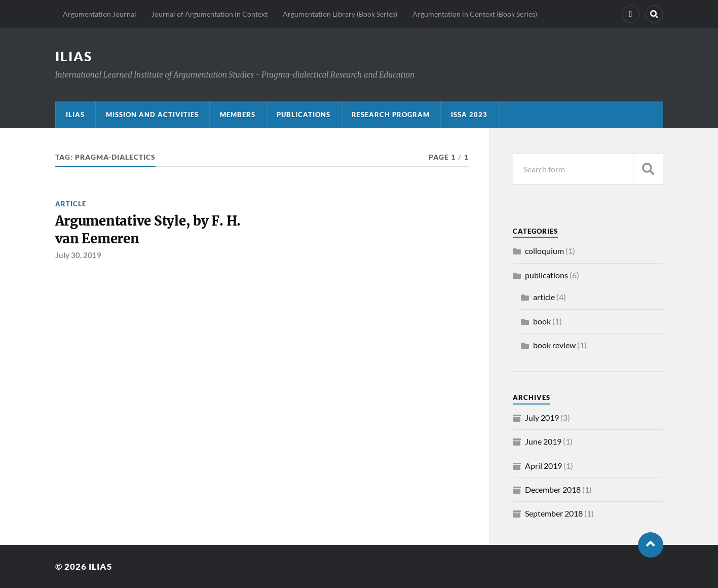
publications (546, 275)
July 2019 (542, 417)
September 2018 (554, 513)
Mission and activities (152, 115)
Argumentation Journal (100, 14)
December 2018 (553, 489)
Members (238, 115)
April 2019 (543, 466)
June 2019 (543, 441)
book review (554, 345)
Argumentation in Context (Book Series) (475, 14)
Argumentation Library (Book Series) (340, 14)
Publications (304, 115)
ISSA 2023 (469, 115)
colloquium (544, 251)
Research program (391, 115)
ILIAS (74, 56)
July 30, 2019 (78, 255)
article (71, 204)
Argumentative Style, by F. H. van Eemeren (148, 230)
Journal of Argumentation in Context (210, 14)
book (542, 321)
